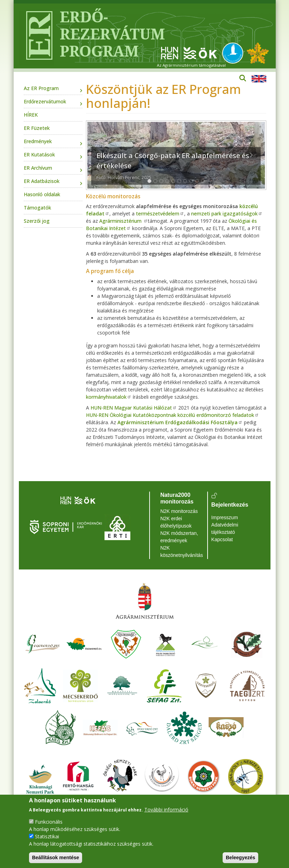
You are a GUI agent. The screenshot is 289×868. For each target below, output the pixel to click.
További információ (166, 810)
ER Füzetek (37, 128)
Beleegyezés (240, 858)
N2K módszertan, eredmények (179, 537)
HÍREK (31, 115)
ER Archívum (38, 168)
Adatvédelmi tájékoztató (225, 528)
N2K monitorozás (179, 511)
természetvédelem (160, 214)
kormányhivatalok (109, 397)
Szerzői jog (37, 221)
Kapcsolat (222, 539)
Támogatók (37, 208)
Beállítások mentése (56, 858)
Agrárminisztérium (124, 221)
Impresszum (225, 517)
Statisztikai (47, 836)
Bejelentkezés (230, 505)
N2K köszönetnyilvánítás (182, 551)
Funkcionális (49, 822)
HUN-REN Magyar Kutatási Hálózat (134, 408)
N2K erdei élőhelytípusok (176, 522)
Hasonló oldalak (42, 194)
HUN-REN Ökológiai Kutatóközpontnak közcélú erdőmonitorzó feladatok (172, 415)
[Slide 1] (149, 181)
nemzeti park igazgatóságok (227, 214)
